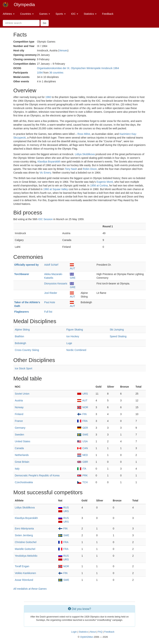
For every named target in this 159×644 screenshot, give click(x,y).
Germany (20, 428)
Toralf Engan (22, 566)
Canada (19, 448)
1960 (48, 97)
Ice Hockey (73, 336)
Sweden (20, 435)
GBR (83, 462)
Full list (48, 312)
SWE (83, 435)
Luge (69, 343)
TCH (82, 482)
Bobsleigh (21, 343)
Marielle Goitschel (25, 549)
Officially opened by (27, 265)
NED (82, 455)
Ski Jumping (117, 330)
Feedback (108, 14)
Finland (19, 414)
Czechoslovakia (24, 482)
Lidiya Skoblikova (85, 154)
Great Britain (22, 462)
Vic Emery (45, 173)
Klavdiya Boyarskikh (49, 162)
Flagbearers (22, 312)
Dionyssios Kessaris (56, 283)
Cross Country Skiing (27, 350)
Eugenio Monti (105, 182)
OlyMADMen (87, 637)
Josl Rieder (51, 293)
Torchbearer (22, 274)
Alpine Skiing (22, 330)
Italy (17, 469)
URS (82, 394)
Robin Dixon (90, 169)
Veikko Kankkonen (25, 573)
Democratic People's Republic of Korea (37, 475)
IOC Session (45, 219)
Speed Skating (118, 336)
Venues (63, 50)
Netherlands (22, 455)
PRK (82, 475)
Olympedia (24, 5)
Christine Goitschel (26, 542)
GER (83, 428)
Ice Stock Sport (24, 368)
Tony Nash (71, 169)
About (93, 632)
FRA (82, 421)
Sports (60, 14)
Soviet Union (22, 394)
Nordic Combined (76, 350)
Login (74, 632)
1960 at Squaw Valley (56, 189)
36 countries (56, 73)
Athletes (9, 14)
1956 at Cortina (99, 185)
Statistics (90, 14)
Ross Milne (84, 134)
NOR (83, 407)
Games (45, 14)
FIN (82, 414)
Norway (19, 407)
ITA (82, 469)
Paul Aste (50, 302)
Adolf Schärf (51, 265)
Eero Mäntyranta (24, 528)
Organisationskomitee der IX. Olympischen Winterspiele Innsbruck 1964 (78, 68)
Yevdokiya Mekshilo (26, 556)
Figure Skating (75, 330)
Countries (27, 14)
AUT (82, 400)
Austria (19, 400)
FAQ (100, 632)
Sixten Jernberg (24, 535)
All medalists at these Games (30, 589)
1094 (40, 73)
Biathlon (20, 336)
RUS (64, 507)
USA (82, 441)
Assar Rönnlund (24, 580)
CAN (82, 448)
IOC (75, 14)
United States (23, 441)
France (19, 421)
